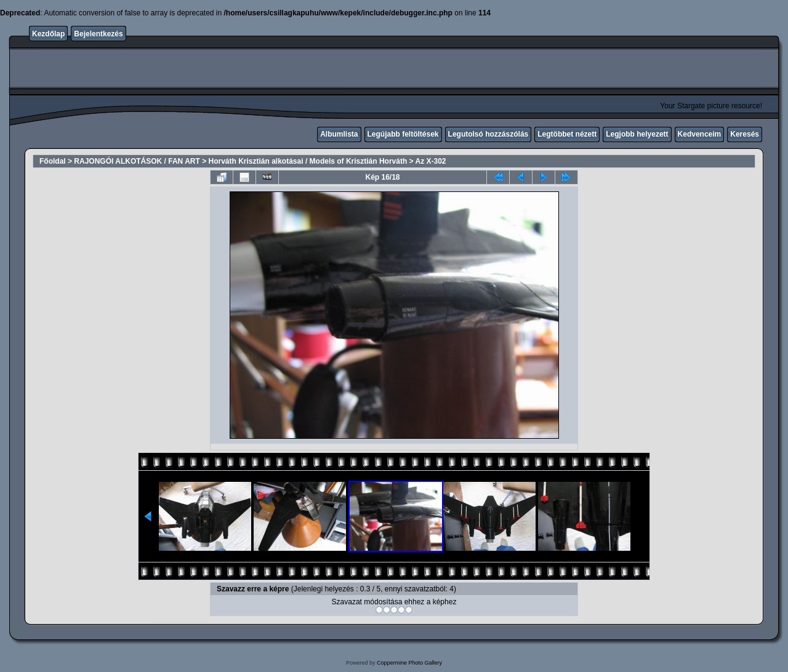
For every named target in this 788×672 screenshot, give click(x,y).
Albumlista (339, 134)
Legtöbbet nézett (567, 134)
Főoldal (53, 161)
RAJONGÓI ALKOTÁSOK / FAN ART (137, 161)
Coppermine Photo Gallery (409, 663)
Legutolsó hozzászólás (488, 134)
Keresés (745, 134)
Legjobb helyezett (637, 134)
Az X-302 (430, 161)
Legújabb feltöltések (403, 134)
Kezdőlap (48, 34)
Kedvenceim (700, 134)
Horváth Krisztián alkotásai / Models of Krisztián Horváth (308, 161)
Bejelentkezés (98, 34)
